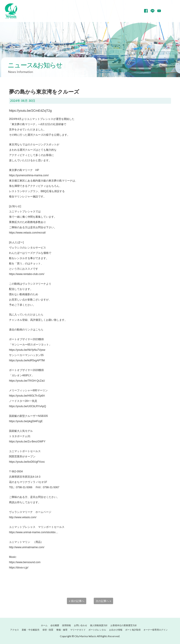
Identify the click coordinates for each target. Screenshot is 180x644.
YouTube (159, 11)
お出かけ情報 (116, 630)
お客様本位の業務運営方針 (124, 625)
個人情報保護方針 (99, 625)
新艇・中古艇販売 (31, 630)
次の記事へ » (103, 601)
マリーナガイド (78, 630)
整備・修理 (62, 630)
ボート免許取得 (133, 630)
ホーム (44, 625)
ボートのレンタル (97, 630)
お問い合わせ (81, 625)
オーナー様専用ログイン (156, 630)
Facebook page (146, 11)
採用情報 (66, 625)
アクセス (15, 630)
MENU (173, 11)
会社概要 (55, 625)
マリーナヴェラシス (11, 11)
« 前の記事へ (77, 601)
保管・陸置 (48, 630)
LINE (152, 11)
